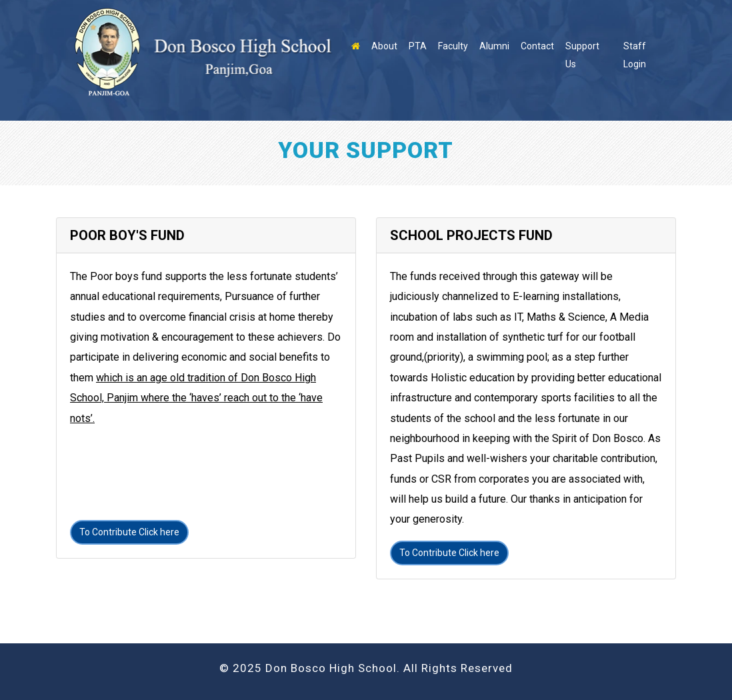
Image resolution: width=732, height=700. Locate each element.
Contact (537, 46)
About (384, 46)
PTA (418, 46)
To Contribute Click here (129, 532)
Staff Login (635, 55)
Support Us (582, 55)
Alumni (494, 46)
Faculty (453, 46)
